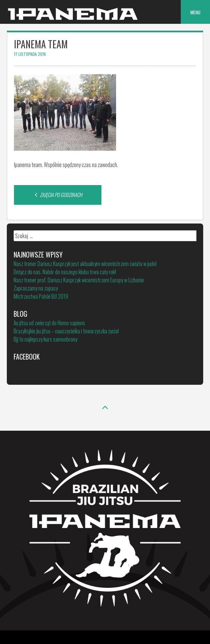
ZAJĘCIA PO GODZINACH (58, 195)
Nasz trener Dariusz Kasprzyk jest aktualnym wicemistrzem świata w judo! (85, 264)
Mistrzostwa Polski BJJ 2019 (41, 296)
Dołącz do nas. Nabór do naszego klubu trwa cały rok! (65, 272)
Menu (195, 12)
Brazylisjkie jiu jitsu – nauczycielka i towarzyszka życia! (66, 331)
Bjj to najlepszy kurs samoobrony (45, 339)
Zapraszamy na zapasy (36, 288)
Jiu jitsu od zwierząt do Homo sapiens (49, 323)
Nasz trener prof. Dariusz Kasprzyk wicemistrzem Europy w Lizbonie (79, 280)
